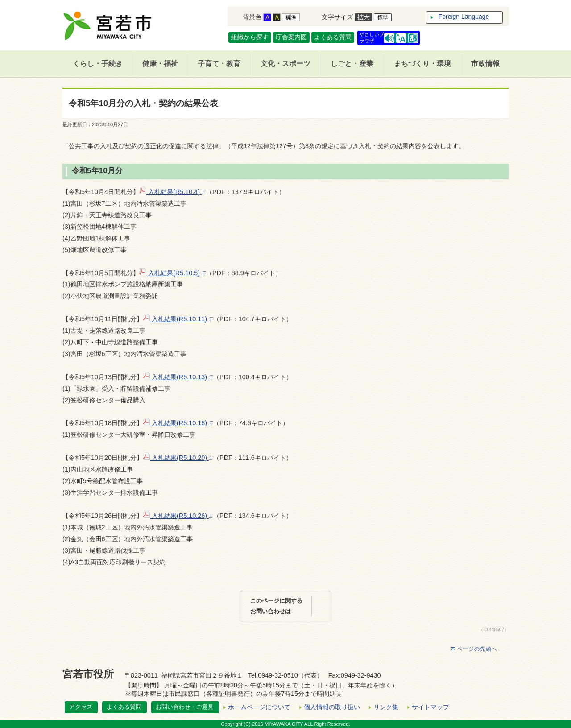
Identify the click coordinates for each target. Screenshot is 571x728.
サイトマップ (430, 707)
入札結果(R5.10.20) (178, 458)
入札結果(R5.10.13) (178, 377)
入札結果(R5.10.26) (178, 516)
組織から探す (250, 37)
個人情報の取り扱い (332, 707)
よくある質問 (333, 37)
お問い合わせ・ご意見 (185, 707)
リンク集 (386, 707)
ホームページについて (259, 707)
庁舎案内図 (291, 37)
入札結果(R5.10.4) (173, 192)
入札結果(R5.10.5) (173, 273)
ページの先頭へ (477, 649)
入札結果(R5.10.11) (178, 319)
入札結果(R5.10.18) (178, 423)
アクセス (81, 707)
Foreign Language (464, 17)
